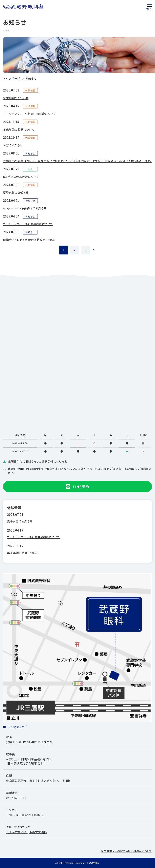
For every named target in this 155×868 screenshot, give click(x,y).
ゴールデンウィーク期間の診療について (28, 224)
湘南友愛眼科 (38, 832)
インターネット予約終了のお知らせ (25, 208)
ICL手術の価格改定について (21, 177)
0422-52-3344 (16, 798)
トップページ (12, 79)
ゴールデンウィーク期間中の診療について (29, 114)
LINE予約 (77, 487)
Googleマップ (18, 727)
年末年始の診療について (19, 129)
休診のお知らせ (13, 145)
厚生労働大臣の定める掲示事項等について (126, 851)
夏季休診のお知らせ (16, 98)
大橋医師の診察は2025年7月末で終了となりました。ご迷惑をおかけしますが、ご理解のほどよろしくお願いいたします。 (77, 161)
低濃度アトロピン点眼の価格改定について (30, 240)
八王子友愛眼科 (16, 832)
